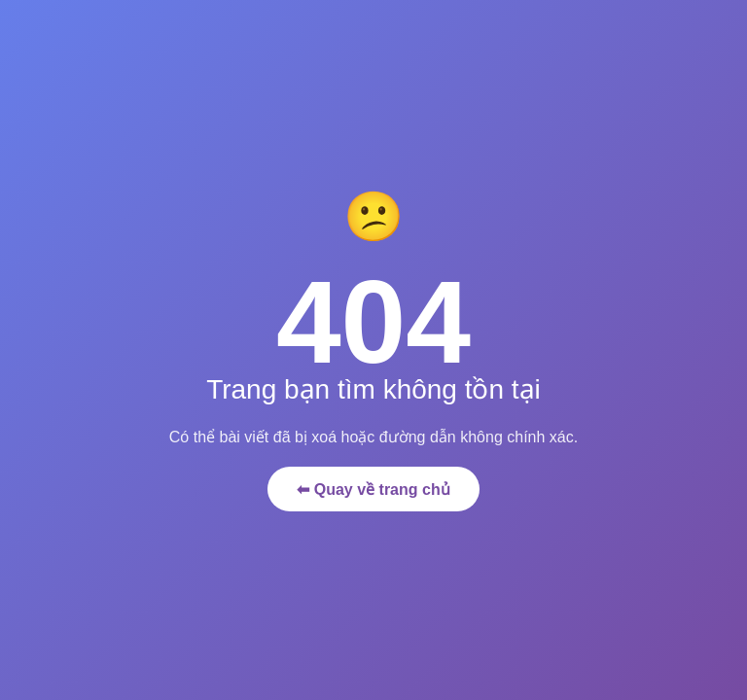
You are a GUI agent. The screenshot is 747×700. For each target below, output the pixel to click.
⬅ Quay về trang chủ (373, 490)
